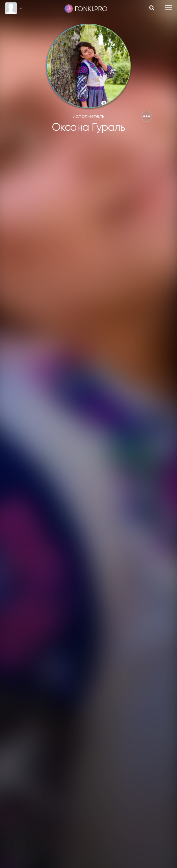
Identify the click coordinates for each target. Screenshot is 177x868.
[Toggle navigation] (168, 8)
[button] (147, 116)
